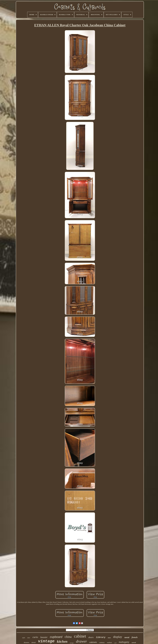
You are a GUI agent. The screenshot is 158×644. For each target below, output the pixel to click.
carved (134, 643)
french (135, 637)
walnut (109, 642)
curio (35, 637)
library (101, 637)
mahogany (124, 642)
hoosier (44, 637)
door (29, 638)
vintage (46, 641)
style (24, 638)
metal (127, 637)
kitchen (62, 642)
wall (115, 643)
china (68, 637)
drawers (27, 643)
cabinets (93, 642)
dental (34, 643)
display (118, 637)
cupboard (56, 637)
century (102, 642)
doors (91, 637)
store (109, 638)
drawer (81, 641)
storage (72, 643)
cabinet (80, 636)
